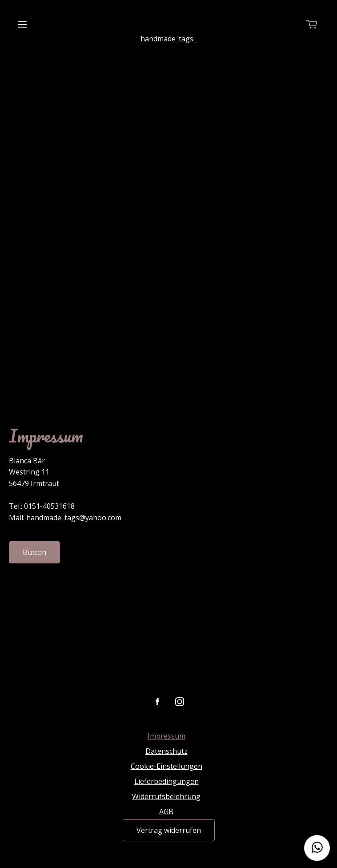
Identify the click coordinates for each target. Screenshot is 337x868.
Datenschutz (166, 751)
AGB (166, 812)
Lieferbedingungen (166, 781)
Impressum (166, 736)
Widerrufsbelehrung (166, 796)
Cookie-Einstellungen (166, 766)
